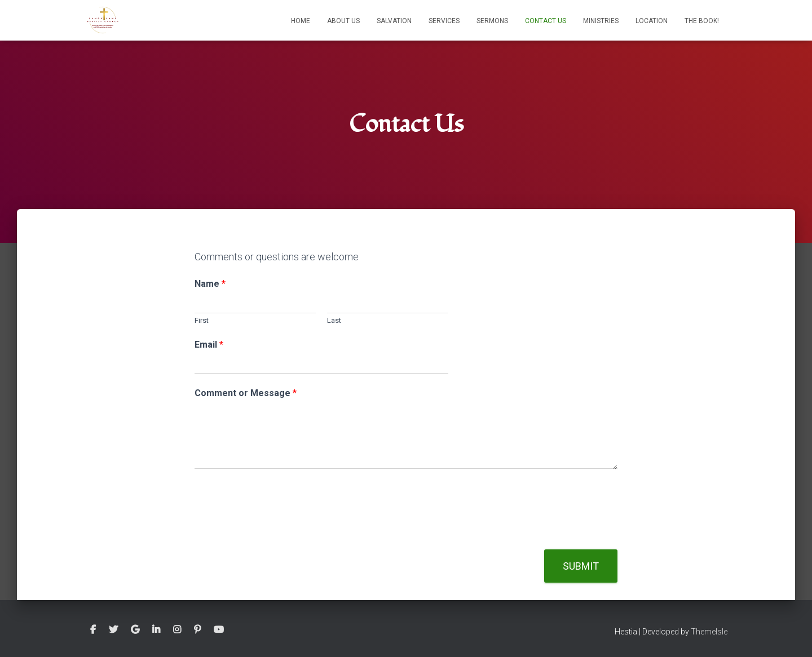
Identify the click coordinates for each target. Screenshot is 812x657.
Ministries (601, 21)
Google (135, 630)
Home (301, 21)
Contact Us (546, 21)
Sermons (492, 21)
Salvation (394, 21)
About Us (343, 21)
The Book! (702, 21)
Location (652, 21)
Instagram (177, 630)
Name (210, 284)
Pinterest (197, 630)
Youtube (219, 630)
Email (209, 345)
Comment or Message (246, 393)
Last (334, 320)
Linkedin (156, 630)
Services (444, 21)
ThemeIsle (709, 632)
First (202, 320)
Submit (581, 566)
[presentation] (280, 531)
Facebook (93, 630)
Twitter (113, 630)
